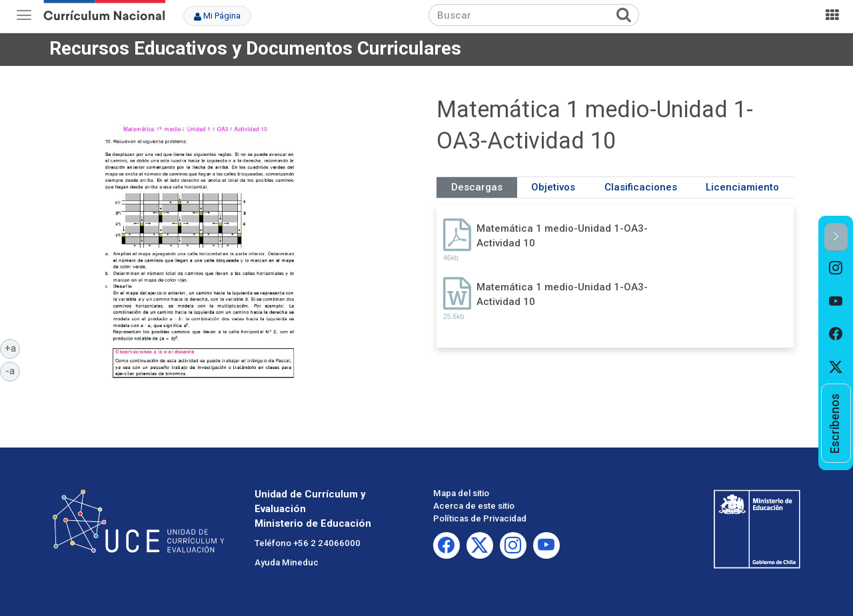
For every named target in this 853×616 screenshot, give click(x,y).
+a (13, 348)
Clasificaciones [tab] (641, 187)
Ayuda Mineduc (287, 562)
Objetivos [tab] (553, 187)
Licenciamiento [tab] (742, 187)
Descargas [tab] (477, 187)
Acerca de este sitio (474, 506)
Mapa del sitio (461, 493)
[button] (836, 237)
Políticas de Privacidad (480, 518)
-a (13, 370)
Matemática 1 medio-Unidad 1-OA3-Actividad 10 (562, 235)
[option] (836, 268)
